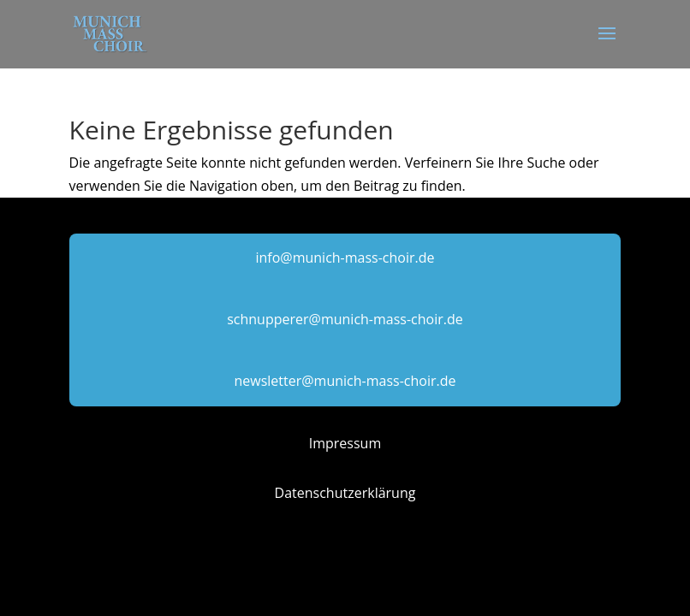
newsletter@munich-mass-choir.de (345, 381)
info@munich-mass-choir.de (345, 258)
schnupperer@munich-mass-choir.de (345, 319)
